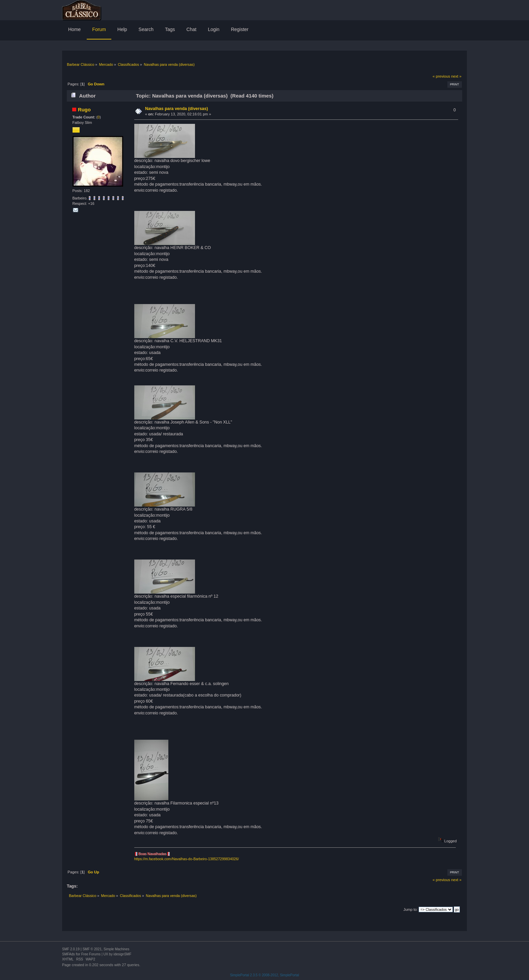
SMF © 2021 (92, 949)
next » (456, 76)
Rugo (84, 110)
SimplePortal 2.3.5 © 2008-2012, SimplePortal (265, 975)
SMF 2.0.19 (71, 949)
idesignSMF (122, 954)
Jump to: (411, 909)
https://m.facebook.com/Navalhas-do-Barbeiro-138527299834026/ (187, 859)
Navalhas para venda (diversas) (176, 109)
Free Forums (91, 954)
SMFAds (68, 954)
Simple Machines (116, 949)
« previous (441, 76)
